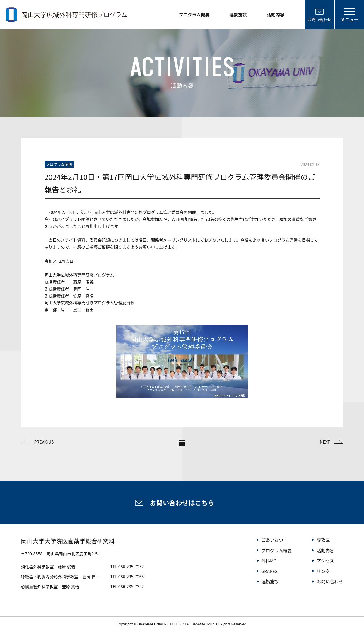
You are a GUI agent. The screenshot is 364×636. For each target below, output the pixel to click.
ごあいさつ (272, 540)
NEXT (325, 442)
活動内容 (276, 15)
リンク (323, 571)
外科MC (269, 561)
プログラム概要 (194, 15)
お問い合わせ (330, 581)
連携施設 (238, 15)
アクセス (325, 561)
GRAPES (269, 571)
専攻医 (323, 540)
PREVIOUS (44, 442)
